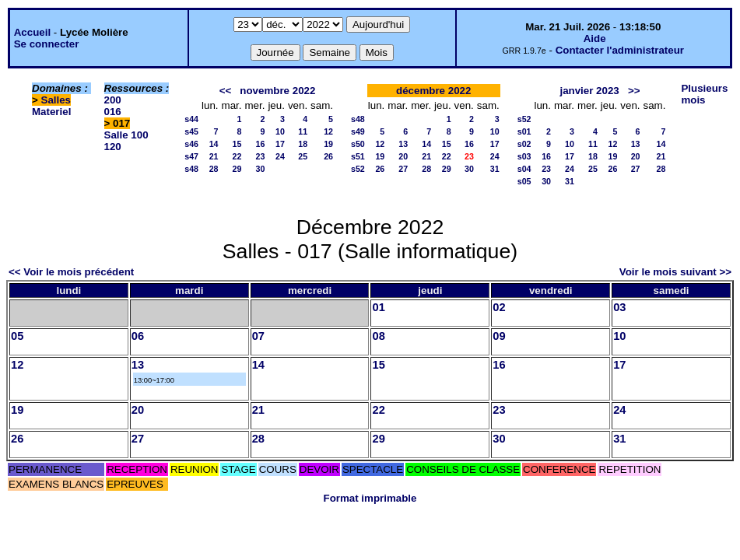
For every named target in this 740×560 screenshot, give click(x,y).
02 (499, 307)
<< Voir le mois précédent (71, 272)
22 (237, 156)
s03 (524, 156)
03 (619, 307)
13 (403, 144)
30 (261, 169)
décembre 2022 (433, 91)
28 (214, 169)
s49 (358, 131)
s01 (524, 131)
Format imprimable (370, 498)
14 (214, 144)
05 (17, 336)
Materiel (51, 112)
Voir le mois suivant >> (675, 272)
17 (280, 144)
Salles (56, 100)
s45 (191, 131)
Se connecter (47, 44)
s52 (358, 169)
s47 (191, 156)
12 (328, 131)
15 (237, 144)
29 (237, 169)
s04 (524, 169)
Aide (595, 38)
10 (280, 131)
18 (303, 144)
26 (328, 156)
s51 (358, 156)
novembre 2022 (277, 91)
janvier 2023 (589, 91)
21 (214, 156)
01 (378, 307)
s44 (191, 119)
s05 (524, 181)
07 (258, 336)
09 (499, 336)
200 (113, 100)
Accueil (32, 32)
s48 (191, 169)
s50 (358, 144)
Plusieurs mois (704, 94)
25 (303, 156)
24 (280, 156)
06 (138, 336)
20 (403, 156)
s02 (524, 144)
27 (403, 169)
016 (113, 112)
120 (113, 147)
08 (378, 336)
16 (261, 144)
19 (328, 144)
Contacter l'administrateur (620, 50)
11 (303, 131)
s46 (191, 144)
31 (495, 169)
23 (261, 156)
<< (226, 91)
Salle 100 (126, 135)
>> (634, 91)
